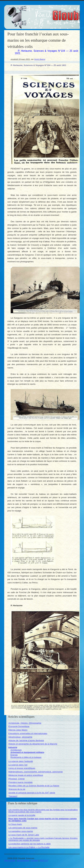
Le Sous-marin (15, 824)
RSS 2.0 (44, 860)
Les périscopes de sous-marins (23, 828)
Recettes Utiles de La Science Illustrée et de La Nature (34, 786)
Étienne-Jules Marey (18, 730)
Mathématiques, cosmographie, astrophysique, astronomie (36, 772)
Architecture (16, 750)
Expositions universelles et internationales (28, 733)
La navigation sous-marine (21, 831)
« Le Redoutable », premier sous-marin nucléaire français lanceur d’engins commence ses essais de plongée (43, 839)
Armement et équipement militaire (27, 752)
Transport (13, 796)
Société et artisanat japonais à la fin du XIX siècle (32, 793)
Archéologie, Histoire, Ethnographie (25, 723)
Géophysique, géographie (20, 737)
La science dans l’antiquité (21, 761)
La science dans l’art (18, 765)
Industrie (13, 747)
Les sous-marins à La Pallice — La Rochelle (29, 847)
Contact (35, 860)
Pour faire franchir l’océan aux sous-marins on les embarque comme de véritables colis (43, 820)
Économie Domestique (19, 726)
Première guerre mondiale (20, 782)
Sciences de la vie (17, 789)
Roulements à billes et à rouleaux (26, 757)
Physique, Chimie (17, 779)
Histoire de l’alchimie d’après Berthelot (26, 740)
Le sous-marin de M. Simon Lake (24, 835)
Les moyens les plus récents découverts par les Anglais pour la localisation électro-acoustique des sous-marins (43, 811)
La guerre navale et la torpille (22, 815)
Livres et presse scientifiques (22, 768)
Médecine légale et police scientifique (26, 775)
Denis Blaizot (40, 59)
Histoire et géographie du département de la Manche (33, 744)
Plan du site (10, 860)
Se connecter (23, 860)
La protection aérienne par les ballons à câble (30, 844)
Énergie (14, 755)
